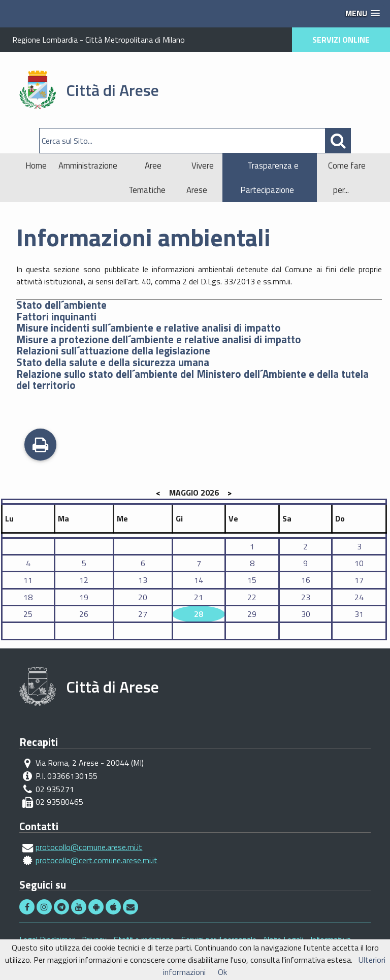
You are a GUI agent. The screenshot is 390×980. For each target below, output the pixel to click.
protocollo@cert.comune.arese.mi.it (96, 860)
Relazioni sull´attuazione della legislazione (113, 351)
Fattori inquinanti (56, 317)
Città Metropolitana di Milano (135, 40)
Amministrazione (88, 166)
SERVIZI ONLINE (341, 40)
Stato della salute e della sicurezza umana (113, 362)
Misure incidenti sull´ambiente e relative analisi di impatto (149, 328)
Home (36, 166)
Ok (222, 972)
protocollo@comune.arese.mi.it (89, 847)
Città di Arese (112, 90)
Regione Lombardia (45, 40)
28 (199, 614)
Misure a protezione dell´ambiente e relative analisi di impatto (159, 339)
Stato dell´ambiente (61, 305)
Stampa (40, 446)
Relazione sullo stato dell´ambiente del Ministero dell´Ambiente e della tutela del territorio (192, 380)
